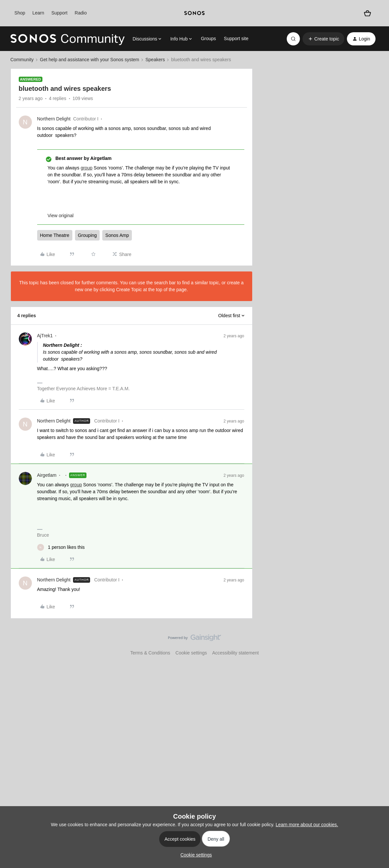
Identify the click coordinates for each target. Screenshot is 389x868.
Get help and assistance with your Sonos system (89, 60)
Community (22, 60)
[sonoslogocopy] (194, 13)
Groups (208, 38)
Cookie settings (191, 653)
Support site (236, 38)
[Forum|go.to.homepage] (68, 39)
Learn (38, 13)
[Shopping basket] (367, 13)
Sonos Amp (117, 235)
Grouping (87, 235)
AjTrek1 (45, 336)
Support (59, 13)
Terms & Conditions (150, 653)
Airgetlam (47, 475)
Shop (20, 13)
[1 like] (61, 547)
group (86, 168)
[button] (323, 39)
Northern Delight (54, 119)
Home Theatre (55, 235)
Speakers (155, 60)
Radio (81, 13)
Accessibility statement (235, 653)
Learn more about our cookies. (307, 825)
